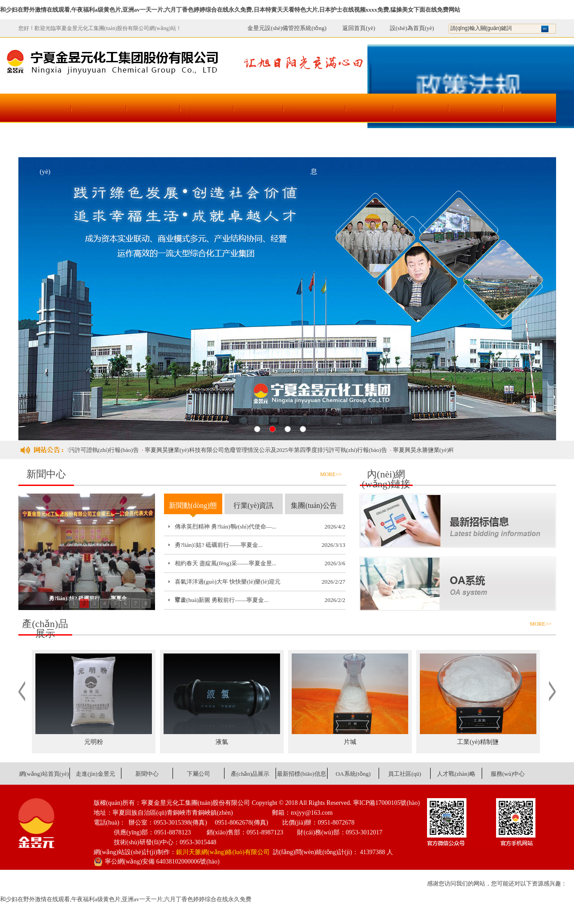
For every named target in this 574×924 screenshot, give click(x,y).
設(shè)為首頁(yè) (412, 28)
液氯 (222, 742)
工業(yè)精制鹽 (478, 742)
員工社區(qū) (421, 142)
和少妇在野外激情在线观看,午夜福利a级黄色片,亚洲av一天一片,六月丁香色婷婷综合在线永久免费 (126, 899)
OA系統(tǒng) (368, 142)
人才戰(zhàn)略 (475, 142)
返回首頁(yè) (354, 28)
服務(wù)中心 (529, 142)
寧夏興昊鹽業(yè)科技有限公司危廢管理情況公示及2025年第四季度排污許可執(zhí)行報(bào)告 (271, 450)
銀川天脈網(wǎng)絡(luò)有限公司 (223, 852)
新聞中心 (153, 142)
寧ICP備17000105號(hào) (386, 803)
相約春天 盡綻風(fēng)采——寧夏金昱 (223, 563)
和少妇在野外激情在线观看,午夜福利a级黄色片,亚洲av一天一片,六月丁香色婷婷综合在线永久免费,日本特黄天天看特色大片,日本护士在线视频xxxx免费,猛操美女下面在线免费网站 (230, 10)
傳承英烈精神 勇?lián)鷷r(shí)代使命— (223, 526)
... (274, 526)
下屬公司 (207, 142)
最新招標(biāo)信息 (314, 148)
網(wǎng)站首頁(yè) (45, 148)
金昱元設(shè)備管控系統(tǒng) (287, 28)
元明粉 (94, 742)
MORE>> (331, 474)
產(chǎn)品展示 (260, 142)
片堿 (350, 742)
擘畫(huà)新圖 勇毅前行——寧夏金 (220, 600)
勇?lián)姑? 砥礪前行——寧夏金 (216, 545)
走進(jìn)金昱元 (99, 142)
